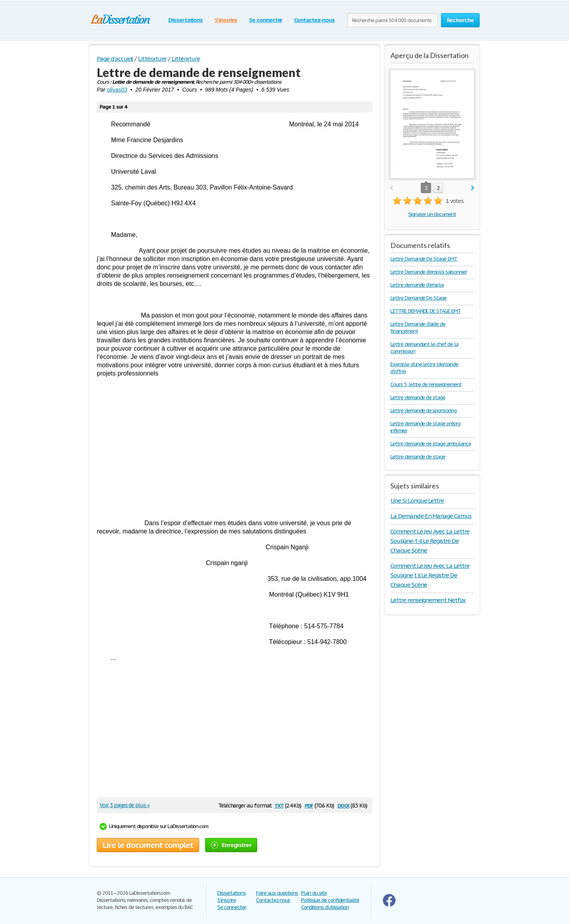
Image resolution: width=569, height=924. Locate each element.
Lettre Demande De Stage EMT (424, 259)
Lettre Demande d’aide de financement (418, 328)
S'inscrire (226, 20)
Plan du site (314, 893)
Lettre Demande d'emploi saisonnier (429, 272)
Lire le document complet (148, 845)
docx (344, 805)
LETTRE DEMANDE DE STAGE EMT (426, 311)
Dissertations (186, 20)
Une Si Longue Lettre (417, 500)
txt (279, 805)
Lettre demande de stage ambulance (431, 444)
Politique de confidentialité (330, 900)
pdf (309, 805)
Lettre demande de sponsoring (423, 410)
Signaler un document (432, 214)
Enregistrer (231, 845)
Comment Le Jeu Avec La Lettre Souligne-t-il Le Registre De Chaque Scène (430, 541)
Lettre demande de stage (418, 397)
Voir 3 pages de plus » (124, 805)
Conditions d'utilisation (325, 907)
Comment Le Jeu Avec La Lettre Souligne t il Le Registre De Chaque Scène (430, 575)
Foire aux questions (277, 893)
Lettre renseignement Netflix (428, 600)
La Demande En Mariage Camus (431, 516)
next (473, 188)
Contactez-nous (314, 20)
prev (391, 188)
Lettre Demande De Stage (418, 298)
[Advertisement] (235, 440)
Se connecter (266, 20)
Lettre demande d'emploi (417, 285)
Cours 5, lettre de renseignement (426, 384)
